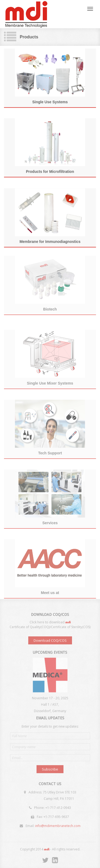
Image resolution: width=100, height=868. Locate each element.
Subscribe (50, 768)
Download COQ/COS (50, 641)
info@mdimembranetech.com (58, 825)
